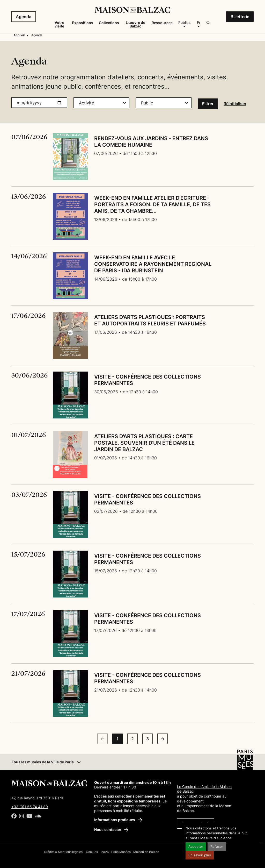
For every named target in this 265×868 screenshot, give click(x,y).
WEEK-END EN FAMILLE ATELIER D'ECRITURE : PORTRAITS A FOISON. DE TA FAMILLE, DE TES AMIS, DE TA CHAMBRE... (152, 204)
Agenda (24, 17)
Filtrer (208, 104)
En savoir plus (200, 855)
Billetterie (240, 17)
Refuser (217, 847)
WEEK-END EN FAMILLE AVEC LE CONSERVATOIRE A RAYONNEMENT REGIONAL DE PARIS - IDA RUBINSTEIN (153, 264)
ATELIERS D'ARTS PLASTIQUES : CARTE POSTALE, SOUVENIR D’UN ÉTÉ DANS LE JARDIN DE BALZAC (144, 443)
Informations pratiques (118, 820)
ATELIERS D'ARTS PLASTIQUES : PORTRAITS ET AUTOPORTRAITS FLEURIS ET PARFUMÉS (150, 320)
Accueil (19, 35)
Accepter (196, 847)
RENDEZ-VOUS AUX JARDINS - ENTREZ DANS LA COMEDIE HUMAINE (151, 142)
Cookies (92, 852)
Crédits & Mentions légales (63, 852)
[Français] (198, 24)
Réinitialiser (235, 104)
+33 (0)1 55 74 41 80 (30, 807)
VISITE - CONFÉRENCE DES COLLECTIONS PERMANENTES (148, 380)
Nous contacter (111, 830)
